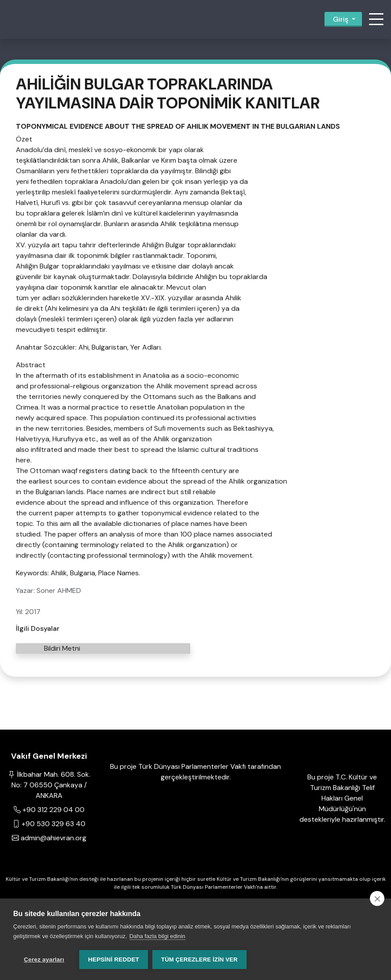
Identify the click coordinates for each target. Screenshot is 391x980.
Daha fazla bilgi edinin (157, 936)
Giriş (341, 19)
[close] (377, 898)
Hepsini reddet (114, 960)
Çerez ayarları (44, 960)
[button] (376, 19)
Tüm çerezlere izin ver (199, 960)
